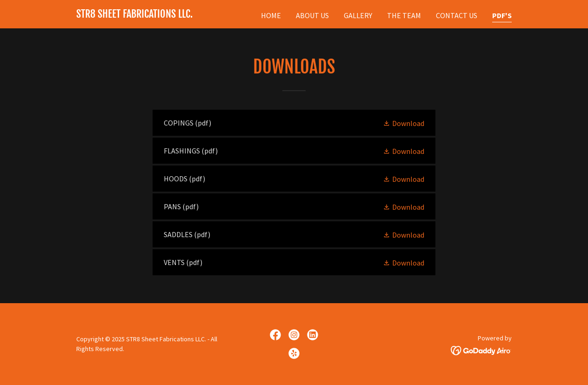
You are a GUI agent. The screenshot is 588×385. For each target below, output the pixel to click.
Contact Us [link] (457, 15)
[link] (134, 15)
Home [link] (271, 15)
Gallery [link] (358, 15)
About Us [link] (312, 15)
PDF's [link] (502, 15)
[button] (404, 123)
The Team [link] (404, 15)
